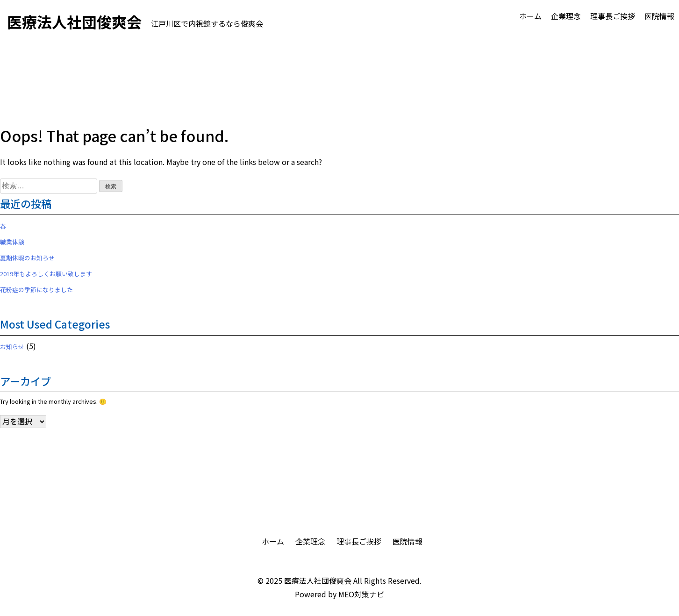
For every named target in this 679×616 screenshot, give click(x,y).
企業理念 (566, 16)
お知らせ (12, 347)
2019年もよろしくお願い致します (46, 274)
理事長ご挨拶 (613, 16)
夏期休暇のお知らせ (27, 258)
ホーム (530, 16)
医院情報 (659, 16)
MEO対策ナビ (361, 594)
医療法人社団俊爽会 (318, 580)
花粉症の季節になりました (36, 290)
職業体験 (12, 242)
